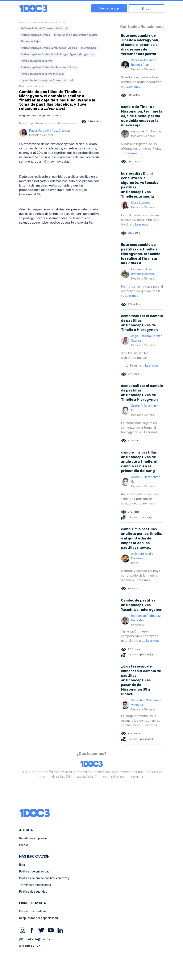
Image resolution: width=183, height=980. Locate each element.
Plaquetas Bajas (31, 41)
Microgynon (89, 48)
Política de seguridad (33, 892)
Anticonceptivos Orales (35, 35)
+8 (72, 80)
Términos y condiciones (35, 885)
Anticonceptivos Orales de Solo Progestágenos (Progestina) (58, 54)
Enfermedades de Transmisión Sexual (44, 28)
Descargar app (109, 8)
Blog (22, 865)
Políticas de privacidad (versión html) (44, 878)
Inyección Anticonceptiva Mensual (42, 74)
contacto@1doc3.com (37, 940)
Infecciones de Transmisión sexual (76, 35)
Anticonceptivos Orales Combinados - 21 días (49, 48)
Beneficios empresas (33, 838)
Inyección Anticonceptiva (37, 61)
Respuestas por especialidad (38, 918)
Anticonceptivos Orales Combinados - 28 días (49, 67)
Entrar (146, 9)
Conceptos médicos (33, 911)
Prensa (24, 845)
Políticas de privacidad (34, 872)
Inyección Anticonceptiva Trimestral (43, 80)
